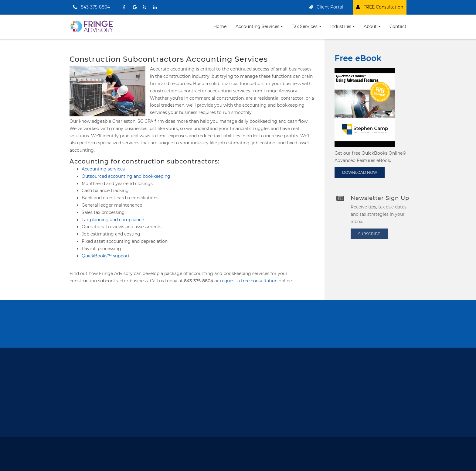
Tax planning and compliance (113, 220)
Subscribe (372, 234)
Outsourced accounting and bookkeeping (126, 176)
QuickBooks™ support (106, 256)
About (370, 26)
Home (220, 26)
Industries (341, 26)
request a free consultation (249, 281)
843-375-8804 (91, 7)
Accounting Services (257, 26)
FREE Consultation (380, 7)
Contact (398, 26)
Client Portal (326, 7)
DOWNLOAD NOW (361, 171)
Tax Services (305, 26)
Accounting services (103, 169)
